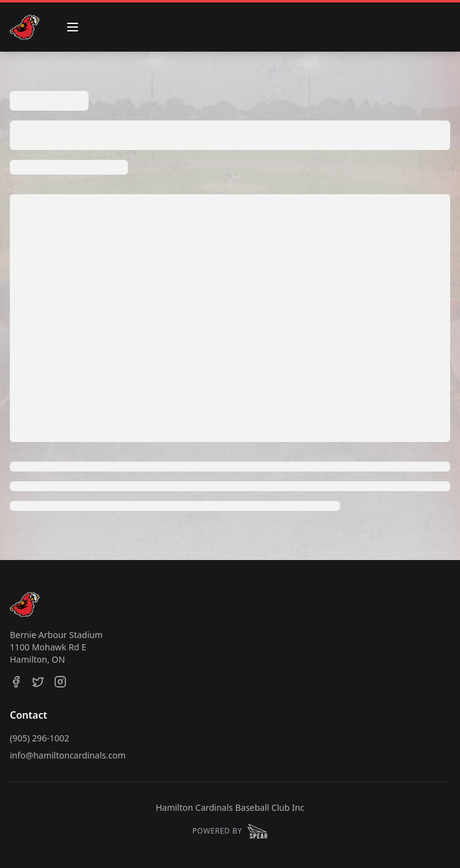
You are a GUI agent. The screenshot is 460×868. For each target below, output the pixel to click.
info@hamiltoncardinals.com (68, 755)
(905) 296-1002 (40, 738)
